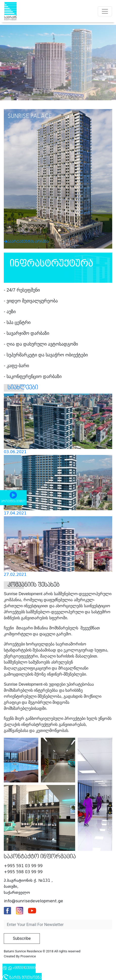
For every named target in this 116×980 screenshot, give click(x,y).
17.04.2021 (15, 513)
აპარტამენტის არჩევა (42, 235)
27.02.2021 (15, 574)
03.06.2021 (15, 452)
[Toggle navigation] (105, 11)
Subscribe (22, 938)
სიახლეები (23, 388)
